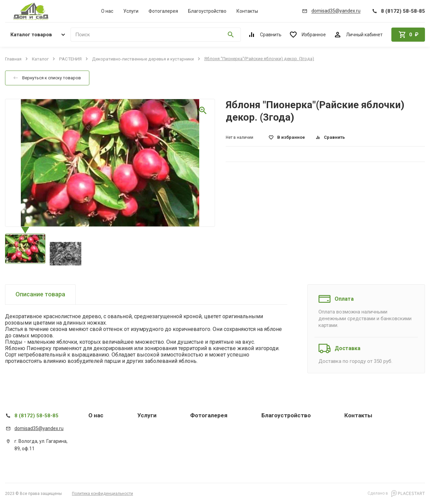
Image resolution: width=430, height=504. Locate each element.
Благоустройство (207, 11)
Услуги (131, 11)
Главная (13, 59)
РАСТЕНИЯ (70, 59)
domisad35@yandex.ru (39, 428)
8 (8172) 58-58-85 (36, 416)
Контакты (247, 11)
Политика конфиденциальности (102, 494)
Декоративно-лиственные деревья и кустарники (143, 59)
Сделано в (396, 494)
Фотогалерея (163, 11)
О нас (107, 11)
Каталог (40, 59)
